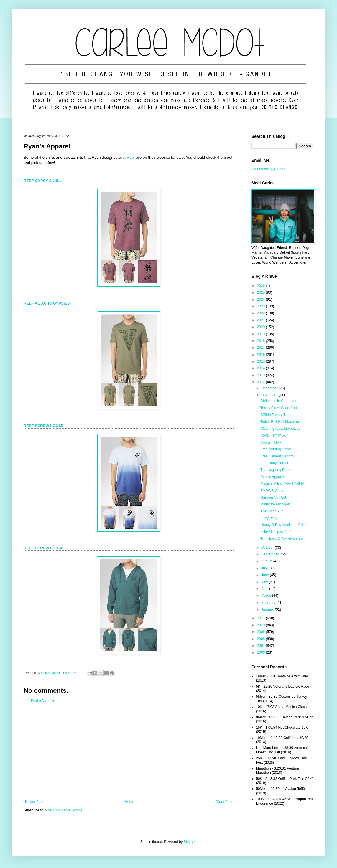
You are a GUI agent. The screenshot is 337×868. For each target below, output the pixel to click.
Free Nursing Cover (276, 449)
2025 (262, 292)
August (267, 561)
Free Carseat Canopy (277, 456)
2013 (262, 375)
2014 (262, 368)
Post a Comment (44, 700)
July (265, 568)
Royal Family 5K (273, 435)
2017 (262, 348)
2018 (262, 341)
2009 (262, 632)
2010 (262, 625)
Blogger (190, 842)
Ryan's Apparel (272, 477)
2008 (262, 639)
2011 (262, 618)
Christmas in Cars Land (279, 401)
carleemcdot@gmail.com (271, 169)
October (268, 548)
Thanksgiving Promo (276, 470)
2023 (262, 306)
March (267, 596)
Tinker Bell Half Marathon (280, 422)
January (268, 609)
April (265, 589)
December (270, 388)
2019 (262, 334)
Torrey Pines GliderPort (279, 408)
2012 (262, 382)
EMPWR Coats (272, 491)
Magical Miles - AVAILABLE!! (283, 484)
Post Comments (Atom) (64, 810)
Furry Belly (269, 518)
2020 (262, 327)
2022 (262, 313)
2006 (262, 652)
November (270, 395)
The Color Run (272, 511)
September (270, 554)
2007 (262, 646)
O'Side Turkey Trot (275, 415)
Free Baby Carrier (274, 463)
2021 (262, 320)
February (269, 603)
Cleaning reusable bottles (280, 429)
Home (129, 802)
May (265, 582)
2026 (262, 286)
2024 (262, 300)
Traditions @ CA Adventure (282, 539)
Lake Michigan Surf (276, 532)
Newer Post (34, 802)
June (266, 575)
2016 (262, 355)
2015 (262, 361)
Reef (131, 157)
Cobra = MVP (271, 442)
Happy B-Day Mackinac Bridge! (285, 525)
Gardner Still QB (273, 497)
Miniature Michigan (275, 504)
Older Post (224, 802)
